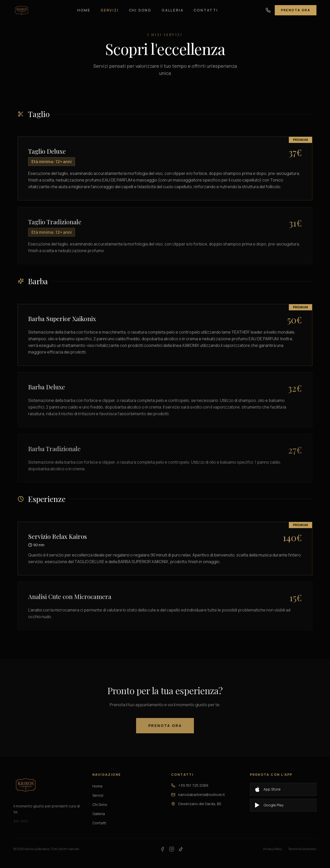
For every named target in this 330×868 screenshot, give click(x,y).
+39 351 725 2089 (190, 785)
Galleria (173, 7)
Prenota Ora (296, 7)
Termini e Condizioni (302, 849)
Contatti (206, 7)
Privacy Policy (273, 849)
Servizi (110, 7)
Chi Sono (140, 7)
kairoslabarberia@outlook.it (198, 795)
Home (84, 7)
